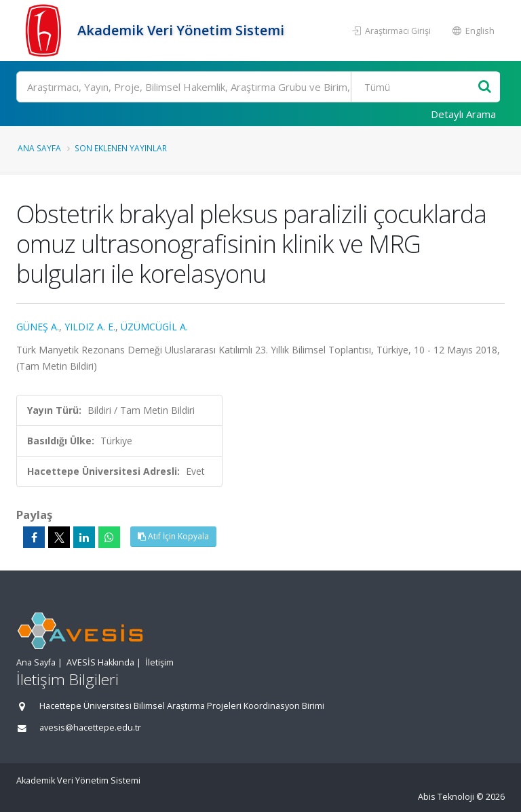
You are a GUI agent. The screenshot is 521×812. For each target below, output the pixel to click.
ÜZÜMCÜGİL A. (154, 327)
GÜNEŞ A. (38, 327)
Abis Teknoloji (446, 797)
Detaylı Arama (463, 114)
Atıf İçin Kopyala (173, 536)
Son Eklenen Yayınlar (121, 148)
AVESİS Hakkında (100, 662)
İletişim (159, 662)
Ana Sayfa (39, 148)
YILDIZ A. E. (90, 327)
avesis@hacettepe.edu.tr (90, 728)
